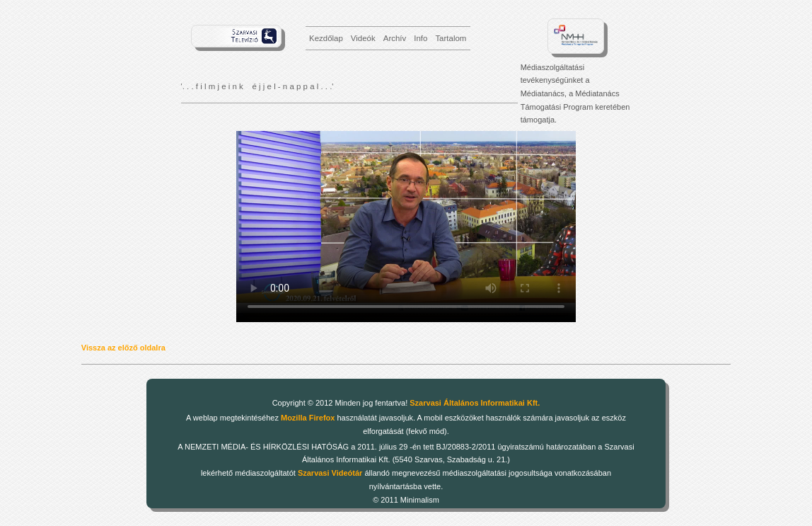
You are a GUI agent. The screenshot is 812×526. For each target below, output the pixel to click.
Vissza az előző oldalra (123, 348)
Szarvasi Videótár (330, 473)
